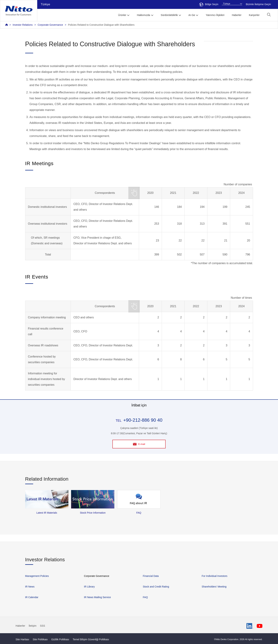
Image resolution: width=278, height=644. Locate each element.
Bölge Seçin (209, 4)
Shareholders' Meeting (214, 587)
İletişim (33, 626)
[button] (269, 15)
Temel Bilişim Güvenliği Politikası (91, 639)
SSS (43, 626)
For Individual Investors (215, 576)
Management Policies (37, 576)
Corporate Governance (50, 25)
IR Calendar (32, 597)
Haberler (237, 15)
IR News (30, 587)
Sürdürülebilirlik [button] (169, 15)
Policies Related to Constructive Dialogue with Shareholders (101, 25)
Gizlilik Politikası (60, 639)
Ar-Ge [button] (192, 15)
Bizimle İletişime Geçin (258, 4)
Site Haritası (22, 639)
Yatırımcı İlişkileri (215, 15)
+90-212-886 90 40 (143, 420)
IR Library (89, 587)
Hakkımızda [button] (143, 15)
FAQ (145, 597)
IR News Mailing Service (98, 597)
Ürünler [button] (122, 15)
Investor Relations (23, 25)
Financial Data (151, 576)
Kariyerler (254, 15)
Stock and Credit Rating (156, 587)
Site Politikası (40, 639)
